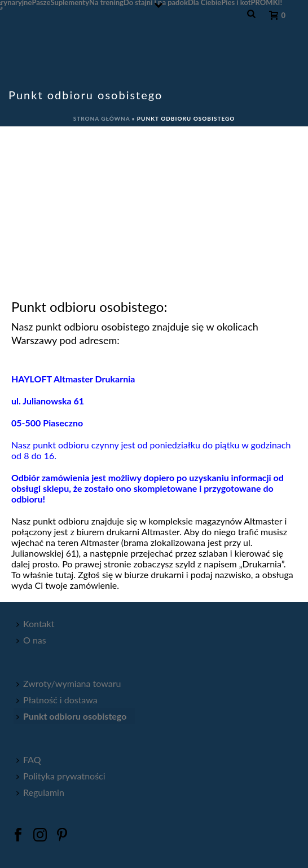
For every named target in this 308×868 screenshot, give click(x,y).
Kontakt (35, 624)
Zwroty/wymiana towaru (69, 683)
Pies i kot (236, 2)
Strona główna (102, 118)
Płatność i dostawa (57, 700)
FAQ (28, 759)
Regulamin (40, 792)
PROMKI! (267, 2)
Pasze (41, 2)
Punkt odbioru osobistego (71, 716)
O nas (31, 640)
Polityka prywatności (61, 776)
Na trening (106, 2)
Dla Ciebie (204, 2)
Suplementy (70, 2)
